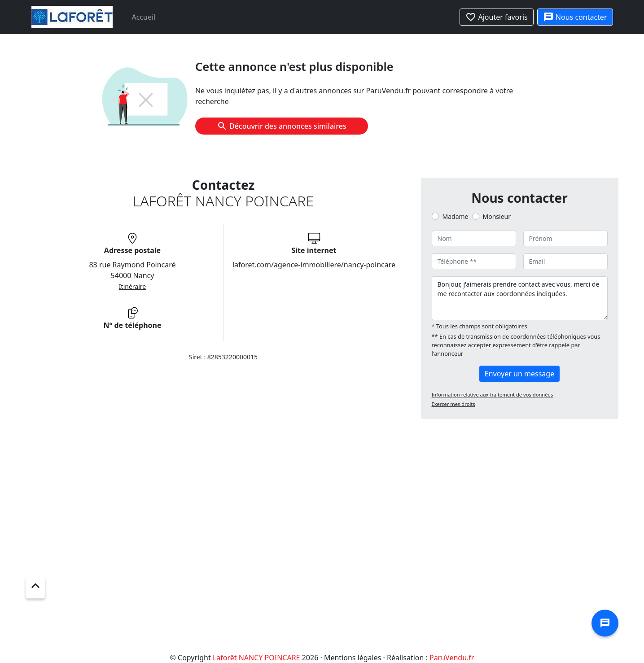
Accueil (144, 17)
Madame (456, 216)
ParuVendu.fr (452, 658)
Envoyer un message (519, 374)
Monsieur (497, 216)
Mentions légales (353, 658)
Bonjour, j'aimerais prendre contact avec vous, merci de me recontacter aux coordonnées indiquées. (520, 298)
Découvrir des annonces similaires (282, 126)
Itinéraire (132, 286)
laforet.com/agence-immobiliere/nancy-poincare (314, 265)
